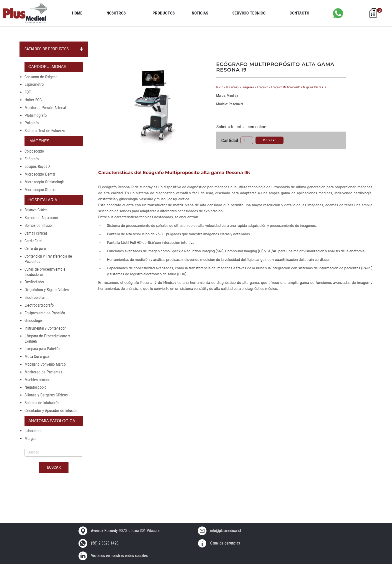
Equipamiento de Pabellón (45, 313)
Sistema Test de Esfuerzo (45, 131)
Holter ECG (33, 100)
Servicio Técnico (249, 13)
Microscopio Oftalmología (44, 182)
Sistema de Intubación (42, 403)
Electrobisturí (35, 298)
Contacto (299, 13)
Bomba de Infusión (39, 225)
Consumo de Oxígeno (41, 77)
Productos (164, 13)
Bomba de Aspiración (41, 218)
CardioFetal (33, 241)
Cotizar (269, 140)
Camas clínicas (36, 233)
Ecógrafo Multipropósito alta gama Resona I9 (298, 87)
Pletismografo (36, 115)
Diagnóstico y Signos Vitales (47, 290)
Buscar (54, 467)
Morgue (30, 439)
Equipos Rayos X (37, 166)
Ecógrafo (32, 159)
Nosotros (116, 13)
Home (77, 13)
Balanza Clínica (36, 210)
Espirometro (34, 84)
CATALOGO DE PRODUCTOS (47, 49)
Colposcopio (34, 151)
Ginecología (33, 321)
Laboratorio (33, 431)
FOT (28, 92)
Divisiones (232, 87)
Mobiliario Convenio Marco (45, 364)
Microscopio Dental (40, 174)
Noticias (200, 13)
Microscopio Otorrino (41, 190)
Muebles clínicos (37, 380)
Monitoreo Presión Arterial (45, 108)
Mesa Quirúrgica (37, 357)
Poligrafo (32, 123)
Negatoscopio (35, 387)
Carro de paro (35, 248)
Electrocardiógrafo (39, 305)
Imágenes (248, 87)
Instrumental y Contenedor (45, 328)
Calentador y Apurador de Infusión (51, 411)
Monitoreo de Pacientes (43, 372)
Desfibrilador (34, 282)
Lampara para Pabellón (42, 349)
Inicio (220, 87)
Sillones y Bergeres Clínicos (46, 395)
